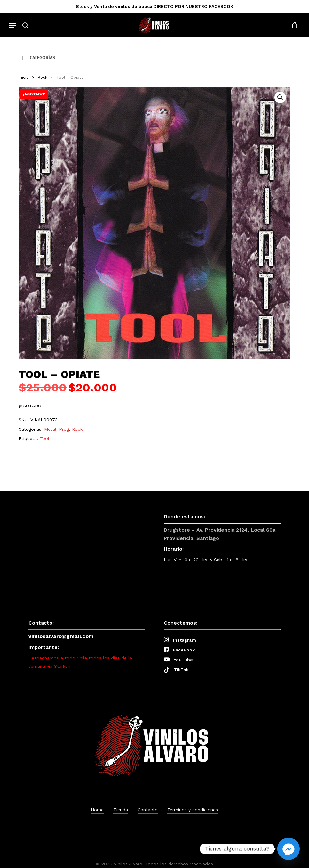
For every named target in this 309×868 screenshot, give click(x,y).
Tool (44, 438)
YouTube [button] (183, 660)
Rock (43, 77)
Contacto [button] (148, 810)
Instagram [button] (185, 640)
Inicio (24, 77)
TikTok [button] (181, 670)
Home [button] (97, 810)
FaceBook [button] (184, 650)
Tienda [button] (121, 810)
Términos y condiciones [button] (193, 810)
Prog (64, 429)
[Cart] (293, 25)
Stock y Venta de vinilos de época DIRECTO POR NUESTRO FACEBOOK (154, 6)
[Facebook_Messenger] (289, 849)
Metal (50, 429)
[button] (12, 25)
